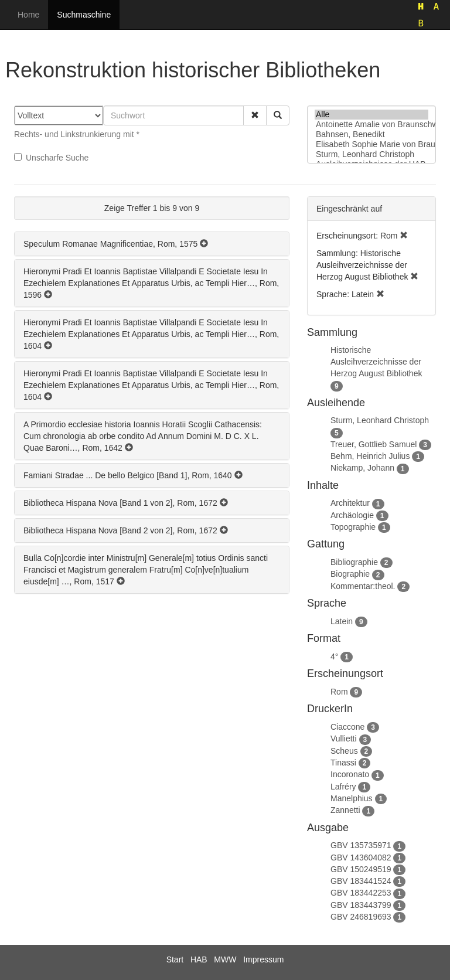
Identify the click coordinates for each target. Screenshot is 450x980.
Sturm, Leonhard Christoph (371, 154)
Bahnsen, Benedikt (371, 135)
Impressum (263, 959)
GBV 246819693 (361, 917)
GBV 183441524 (361, 881)
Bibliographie (354, 562)
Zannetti (345, 810)
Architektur (350, 503)
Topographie (353, 527)
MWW (225, 959)
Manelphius (352, 798)
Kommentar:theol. (363, 586)
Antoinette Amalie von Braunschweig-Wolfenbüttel (371, 125)
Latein (342, 621)
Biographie (350, 574)
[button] (255, 115)
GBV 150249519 (361, 869)
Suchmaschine (84, 15)
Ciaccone (347, 727)
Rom (339, 692)
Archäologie (352, 515)
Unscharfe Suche (51, 158)
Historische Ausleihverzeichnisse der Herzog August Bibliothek (376, 362)
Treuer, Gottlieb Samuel (374, 444)
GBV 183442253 (361, 893)
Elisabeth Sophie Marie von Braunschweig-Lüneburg (371, 144)
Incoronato (350, 774)
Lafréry (343, 787)
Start (175, 959)
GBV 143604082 (361, 857)
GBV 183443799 (361, 905)
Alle (371, 115)
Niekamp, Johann (362, 468)
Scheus (344, 751)
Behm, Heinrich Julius (370, 456)
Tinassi (343, 763)
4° (334, 656)
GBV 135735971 (361, 845)
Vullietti (344, 739)
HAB (199, 959)
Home (28, 15)
